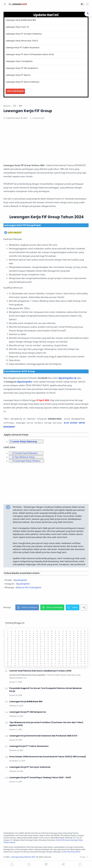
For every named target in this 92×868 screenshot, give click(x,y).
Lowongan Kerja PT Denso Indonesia (22, 82)
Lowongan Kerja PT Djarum (18, 75)
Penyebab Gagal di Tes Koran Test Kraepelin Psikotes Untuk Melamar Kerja (46, 690)
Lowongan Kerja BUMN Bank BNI (21, 20)
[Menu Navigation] (5, 4)
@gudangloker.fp (68, 378)
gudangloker (21, 580)
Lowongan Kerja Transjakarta (19, 61)
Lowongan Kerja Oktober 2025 (23, 857)
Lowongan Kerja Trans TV (17, 27)
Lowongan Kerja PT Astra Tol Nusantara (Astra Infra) (30, 54)
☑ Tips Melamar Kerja (23, 457)
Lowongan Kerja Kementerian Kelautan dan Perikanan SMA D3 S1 (43, 736)
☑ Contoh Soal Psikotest (25, 453)
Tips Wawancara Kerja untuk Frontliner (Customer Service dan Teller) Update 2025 (46, 724)
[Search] (87, 4)
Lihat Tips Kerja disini (71, 852)
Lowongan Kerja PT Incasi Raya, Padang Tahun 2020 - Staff (40, 777)
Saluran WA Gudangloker (29, 587)
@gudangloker (25, 382)
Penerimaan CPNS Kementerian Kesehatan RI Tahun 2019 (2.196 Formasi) (48, 757)
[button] (82, 4)
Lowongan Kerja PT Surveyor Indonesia (24, 34)
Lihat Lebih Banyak (15, 91)
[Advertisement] (46, 144)
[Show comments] (80, 864)
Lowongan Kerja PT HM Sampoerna (22, 68)
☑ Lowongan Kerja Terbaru (26, 461)
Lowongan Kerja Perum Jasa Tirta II (22, 41)
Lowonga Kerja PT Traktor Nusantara (22, 47)
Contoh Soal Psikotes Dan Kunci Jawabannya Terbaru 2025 (40, 671)
